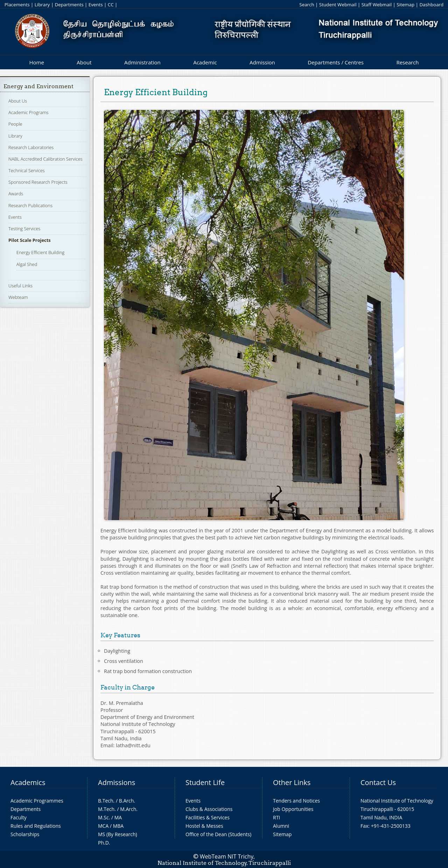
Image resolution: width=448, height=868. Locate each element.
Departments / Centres (336, 62)
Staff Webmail (377, 5)
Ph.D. (104, 843)
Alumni (281, 826)
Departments (69, 5)
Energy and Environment (38, 86)
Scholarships (25, 834)
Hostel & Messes (204, 826)
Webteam (18, 297)
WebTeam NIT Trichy (227, 856)
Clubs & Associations (209, 809)
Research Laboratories (31, 147)
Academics (28, 782)
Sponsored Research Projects (38, 182)
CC (111, 5)
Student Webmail (338, 5)
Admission (262, 62)
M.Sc (103, 817)
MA (118, 817)
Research (407, 62)
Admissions (117, 782)
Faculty (19, 817)
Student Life (205, 782)
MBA (118, 826)
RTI (276, 817)
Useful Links (20, 286)
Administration (142, 62)
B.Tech (106, 801)
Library (42, 5)
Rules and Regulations (36, 826)
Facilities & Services (208, 817)
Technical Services (27, 170)
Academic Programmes (37, 801)
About (84, 62)
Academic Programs (28, 112)
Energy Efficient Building (40, 252)
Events (96, 5)
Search (307, 5)
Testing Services (24, 229)
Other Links (292, 782)
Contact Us (378, 782)
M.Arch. (129, 809)
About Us (18, 101)
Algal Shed (27, 264)
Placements (17, 5)
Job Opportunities (293, 809)
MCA (103, 826)
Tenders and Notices (296, 801)
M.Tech (106, 809)
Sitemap (405, 5)
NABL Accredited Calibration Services (45, 159)
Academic (205, 62)
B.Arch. (127, 801)
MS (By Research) (118, 834)
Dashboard (431, 5)
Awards (16, 194)
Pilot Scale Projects (30, 240)
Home (36, 62)
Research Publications (30, 205)
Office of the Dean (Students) (218, 834)
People (15, 124)
